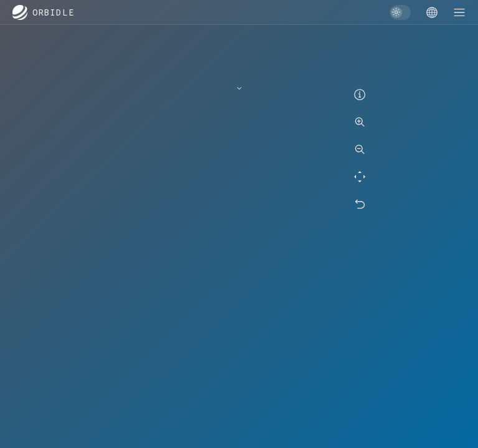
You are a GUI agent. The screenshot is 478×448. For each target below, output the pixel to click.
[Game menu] (432, 12)
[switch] (400, 12)
